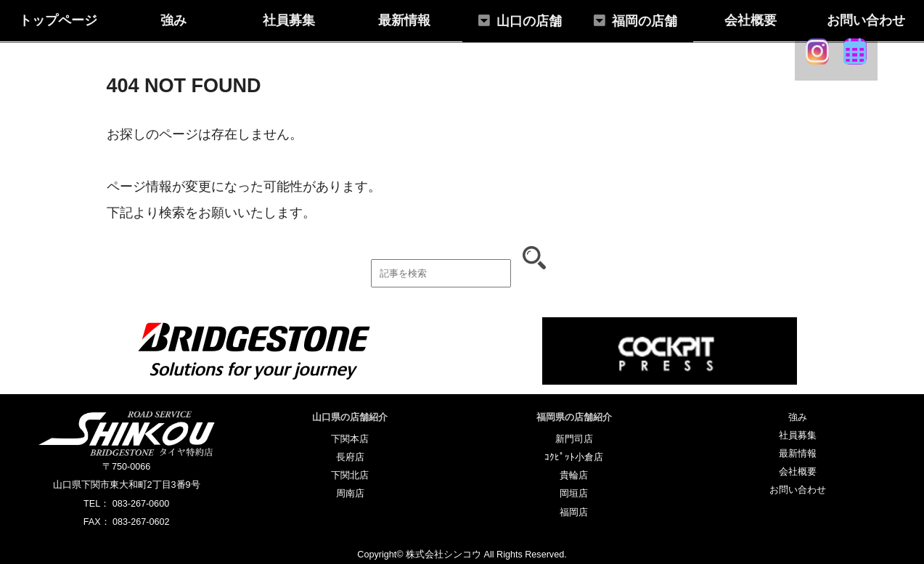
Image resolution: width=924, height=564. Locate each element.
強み (173, 20)
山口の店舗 (529, 21)
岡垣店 (574, 494)
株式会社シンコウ (443, 555)
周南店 (350, 494)
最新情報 (404, 20)
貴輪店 (574, 475)
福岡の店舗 (645, 21)
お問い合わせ (866, 20)
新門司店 (574, 439)
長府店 (350, 457)
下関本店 (350, 439)
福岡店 (574, 512)
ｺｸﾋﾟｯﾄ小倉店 (574, 457)
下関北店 (350, 475)
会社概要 (751, 20)
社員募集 (289, 20)
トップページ (58, 20)
